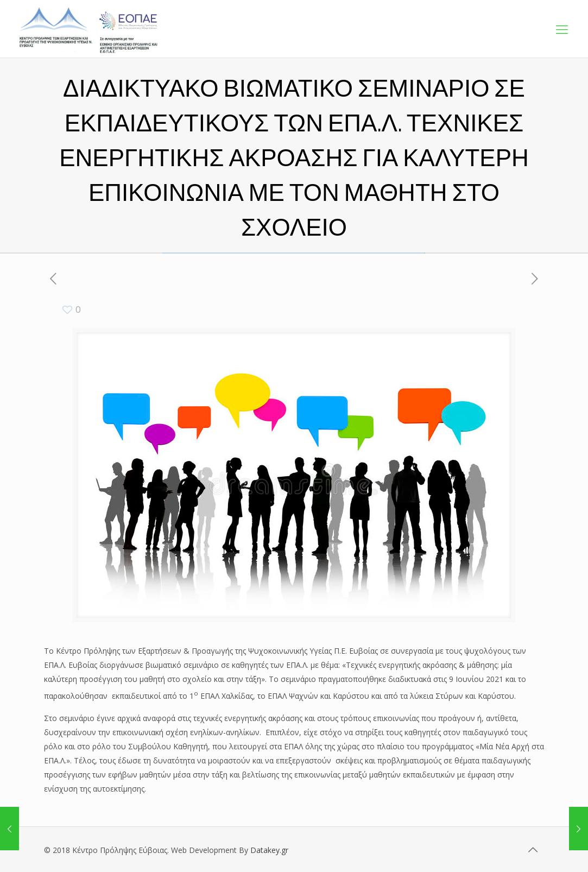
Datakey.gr (269, 850)
